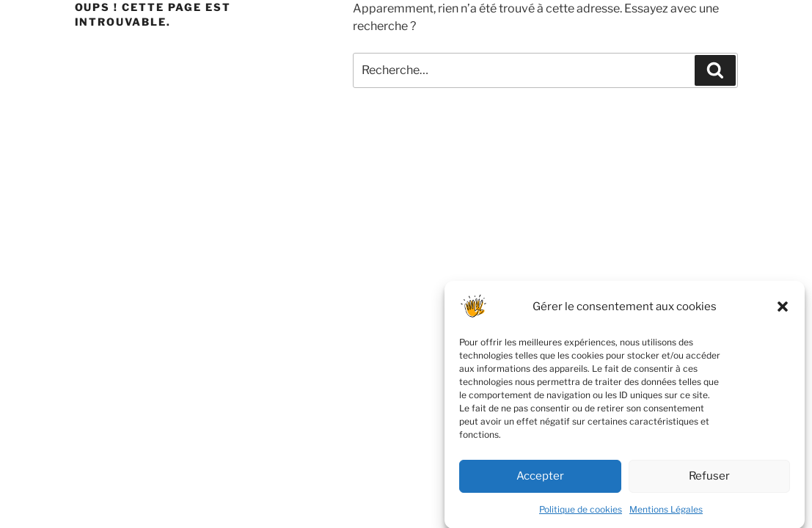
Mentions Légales (666, 514)
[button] (783, 311)
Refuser (709, 481)
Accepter (540, 481)
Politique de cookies (581, 514)
